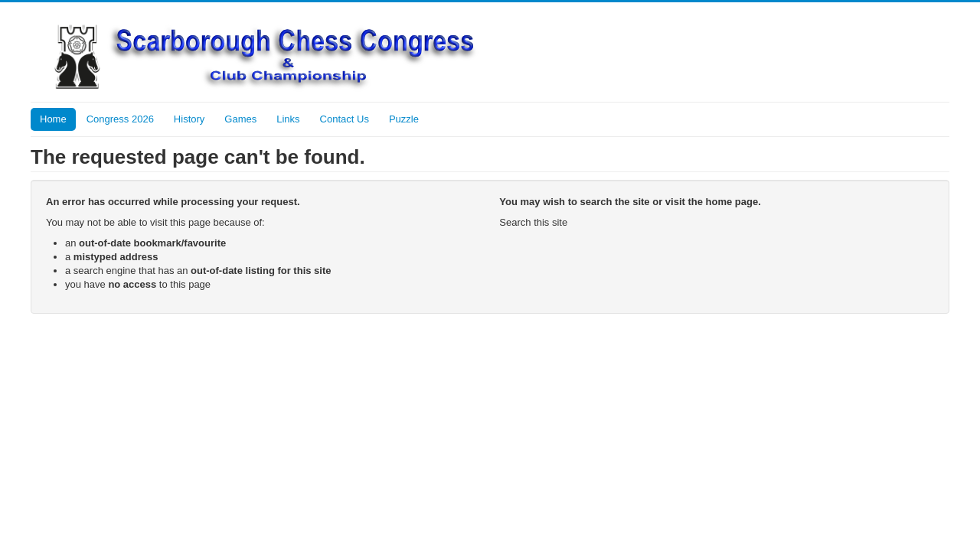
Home (53, 119)
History (189, 119)
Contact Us (345, 119)
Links (288, 119)
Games (240, 119)
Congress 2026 (120, 119)
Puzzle (404, 119)
